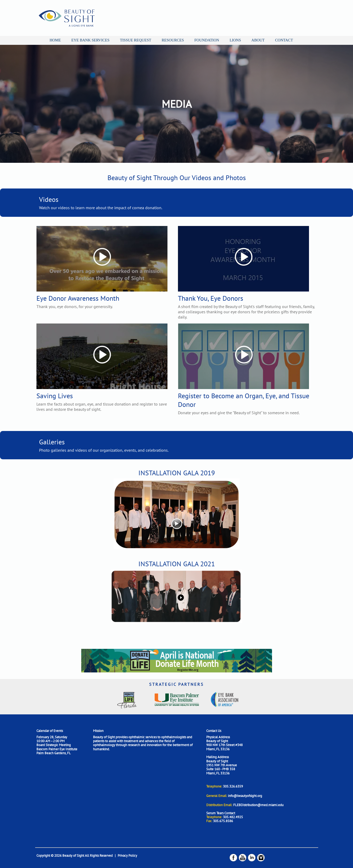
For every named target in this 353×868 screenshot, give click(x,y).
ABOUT (258, 40)
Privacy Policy (127, 856)
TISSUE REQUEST (136, 40)
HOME (55, 40)
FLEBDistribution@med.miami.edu (258, 805)
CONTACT (284, 40)
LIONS (235, 40)
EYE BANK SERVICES (90, 40)
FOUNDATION (207, 40)
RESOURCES (173, 40)
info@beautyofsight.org (245, 796)
